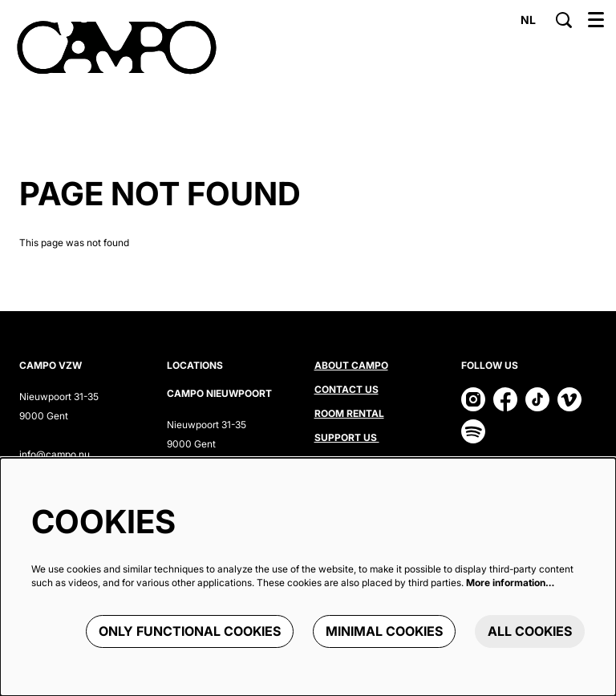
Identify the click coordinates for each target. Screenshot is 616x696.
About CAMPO (351, 365)
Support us (347, 437)
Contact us (346, 389)
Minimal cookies (384, 631)
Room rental (349, 413)
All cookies (530, 631)
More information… (510, 583)
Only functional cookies (190, 631)
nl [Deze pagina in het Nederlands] (528, 20)
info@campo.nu (55, 454)
